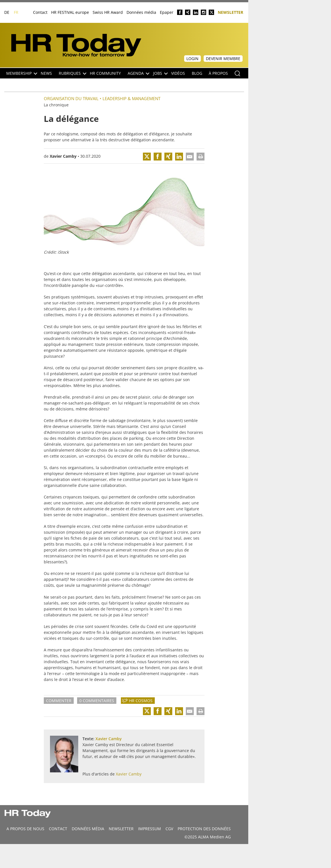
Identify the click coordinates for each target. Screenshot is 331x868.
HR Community (105, 73)
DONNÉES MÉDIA (88, 829)
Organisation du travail (71, 98)
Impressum (150, 829)
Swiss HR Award (108, 12)
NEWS (46, 73)
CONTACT (58, 829)
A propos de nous (25, 829)
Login (192, 59)
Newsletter (230, 12)
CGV (169, 829)
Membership (22, 73)
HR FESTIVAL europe (70, 12)
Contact (40, 12)
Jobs (160, 73)
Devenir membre (223, 59)
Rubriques (73, 73)
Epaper (167, 12)
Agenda (139, 73)
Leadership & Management (131, 98)
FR (16, 12)
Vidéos (178, 73)
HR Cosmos (141, 701)
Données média (141, 12)
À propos (218, 73)
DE (7, 12)
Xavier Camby (63, 156)
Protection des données (204, 829)
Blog (197, 73)
